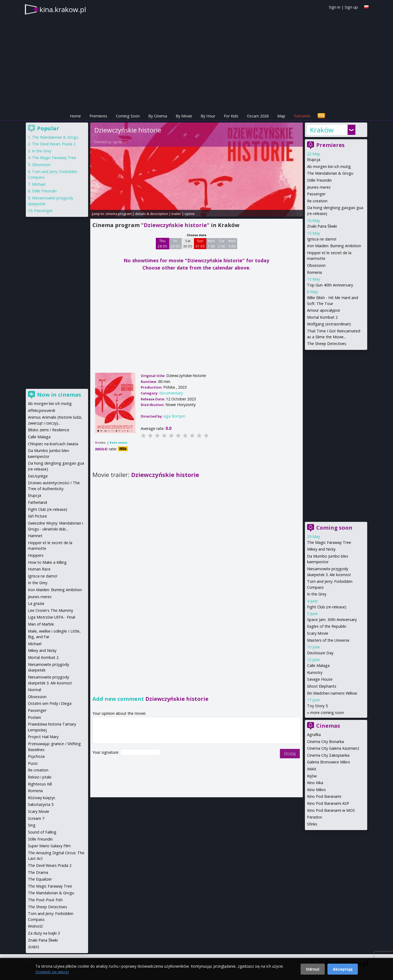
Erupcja (314, 159)
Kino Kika (315, 783)
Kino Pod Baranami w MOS (331, 810)
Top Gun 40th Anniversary (330, 285)
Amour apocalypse (324, 310)
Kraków (322, 130)
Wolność (35, 926)
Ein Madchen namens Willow (332, 693)
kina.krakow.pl (63, 9)
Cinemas (328, 726)
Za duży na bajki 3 (44, 933)
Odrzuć (313, 969)
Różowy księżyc (42, 798)
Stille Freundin (319, 180)
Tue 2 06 (221, 243)
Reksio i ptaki (40, 777)
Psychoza (36, 756)
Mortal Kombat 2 (322, 317)
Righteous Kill (40, 784)
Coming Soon (128, 116)
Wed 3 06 (232, 243)
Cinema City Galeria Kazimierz (333, 748)
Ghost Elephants (322, 686)
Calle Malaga (318, 665)
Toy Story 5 (317, 706)
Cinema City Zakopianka (328, 755)
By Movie (184, 116)
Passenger (316, 194)
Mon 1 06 (211, 243)
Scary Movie (318, 633)
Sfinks (312, 824)
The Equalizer (40, 879)
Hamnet (35, 536)
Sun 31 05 (200, 243)
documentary (171, 393)
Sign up (351, 7)
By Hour (208, 116)
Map (281, 116)
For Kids (231, 116)
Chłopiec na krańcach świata (53, 444)
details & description (152, 214)
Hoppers (36, 555)
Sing (32, 825)
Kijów (312, 776)
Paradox (315, 817)
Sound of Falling (42, 832)
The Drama (38, 872)
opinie (190, 214)
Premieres (98, 116)
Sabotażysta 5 (41, 804)
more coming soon (327, 712)
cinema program (119, 214)
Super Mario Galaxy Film (49, 846)
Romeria (314, 272)
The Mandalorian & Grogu (330, 173)
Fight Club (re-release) (327, 607)
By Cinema (158, 116)
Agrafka (314, 735)
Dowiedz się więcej (52, 972)
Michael (39, 184)
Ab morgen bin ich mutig (329, 166)
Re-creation (317, 201)
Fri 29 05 (175, 243)
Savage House (320, 679)
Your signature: (106, 752)
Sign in (335, 7)
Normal (35, 690)
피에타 (34, 947)
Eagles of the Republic (327, 626)
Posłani (34, 717)
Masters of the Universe (328, 640)
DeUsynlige (38, 476)
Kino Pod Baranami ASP (328, 803)
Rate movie (118, 442)
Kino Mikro (316, 790)
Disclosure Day (320, 653)
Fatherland (37, 502)
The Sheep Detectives (327, 344)
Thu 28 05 (162, 243)
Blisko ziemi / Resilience (49, 430)
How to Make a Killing (47, 562)
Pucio (33, 763)
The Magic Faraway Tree (329, 542)
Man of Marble (41, 624)
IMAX (312, 769)
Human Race (39, 569)
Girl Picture (37, 516)
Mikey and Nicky (321, 549)
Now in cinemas (59, 395)
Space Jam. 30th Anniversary (332, 620)
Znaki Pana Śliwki (322, 226)
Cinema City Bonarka (325, 742)
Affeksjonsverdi (42, 410)
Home (75, 116)
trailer (176, 214)
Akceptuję (343, 969)
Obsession (316, 265)
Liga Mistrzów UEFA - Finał (52, 617)
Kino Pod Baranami (324, 796)
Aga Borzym (121, 142)
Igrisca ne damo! (322, 239)
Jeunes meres (319, 187)
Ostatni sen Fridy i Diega (50, 703)
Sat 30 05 (188, 243)
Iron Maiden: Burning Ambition (334, 246)
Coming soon (334, 528)
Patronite (302, 116)
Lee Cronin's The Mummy (51, 610)
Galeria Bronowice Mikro (329, 762)
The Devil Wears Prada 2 (54, 144)
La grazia (36, 603)
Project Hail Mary (43, 737)
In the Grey (317, 594)
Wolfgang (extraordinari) (329, 324)
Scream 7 (36, 818)
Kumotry (315, 672)
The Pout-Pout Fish (45, 900)
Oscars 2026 (258, 116)
